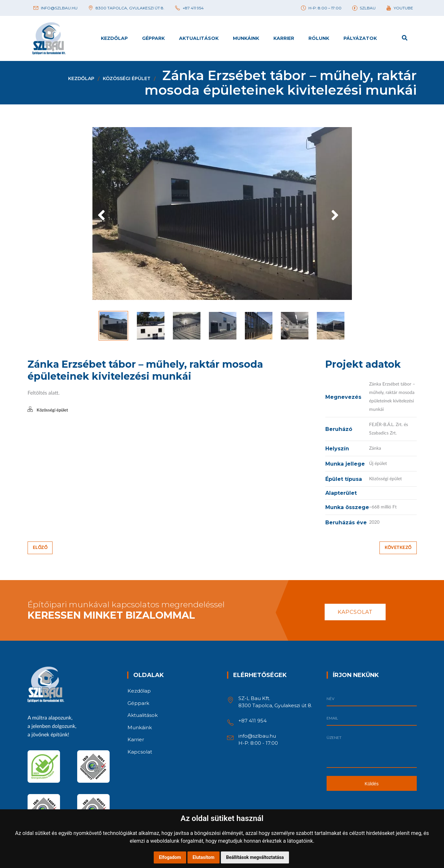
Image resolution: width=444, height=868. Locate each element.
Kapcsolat (355, 611)
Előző (40, 547)
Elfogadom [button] (170, 857)
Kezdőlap (81, 78)
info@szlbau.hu (257, 735)
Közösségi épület (127, 78)
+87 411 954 (252, 719)
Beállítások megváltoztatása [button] (255, 857)
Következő (398, 547)
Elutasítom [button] (204, 857)
